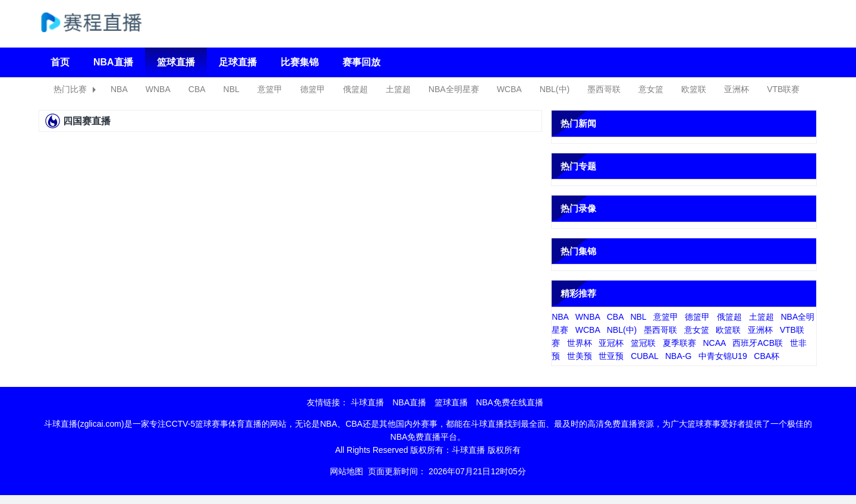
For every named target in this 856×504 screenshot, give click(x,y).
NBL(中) (555, 89)
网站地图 (347, 471)
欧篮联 (694, 89)
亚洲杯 (737, 89)
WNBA (158, 89)
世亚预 (611, 356)
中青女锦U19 (723, 356)
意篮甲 (270, 89)
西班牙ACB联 (758, 343)
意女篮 (651, 89)
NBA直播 (113, 62)
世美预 (580, 356)
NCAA (714, 343)
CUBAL (644, 356)
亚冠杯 (611, 343)
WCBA (509, 89)
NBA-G (678, 356)
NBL (232, 89)
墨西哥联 (604, 89)
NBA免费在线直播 (510, 402)
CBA (197, 89)
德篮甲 (313, 89)
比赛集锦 (300, 62)
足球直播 (238, 62)
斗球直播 (367, 402)
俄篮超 (355, 89)
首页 (60, 62)
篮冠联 (643, 343)
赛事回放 (361, 62)
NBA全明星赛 (454, 89)
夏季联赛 (679, 343)
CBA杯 (767, 356)
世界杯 (580, 343)
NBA (119, 89)
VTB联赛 (783, 89)
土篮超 (398, 89)
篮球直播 (176, 62)
